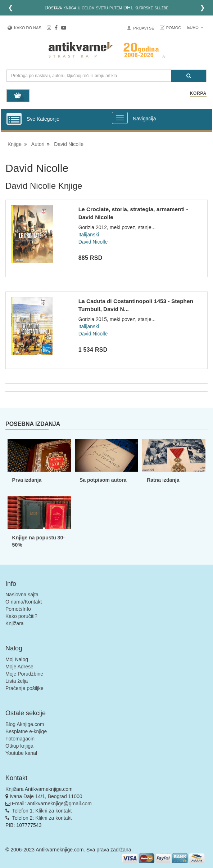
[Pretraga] (189, 76)
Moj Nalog (17, 659)
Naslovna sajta (22, 595)
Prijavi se (144, 28)
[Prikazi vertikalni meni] (14, 119)
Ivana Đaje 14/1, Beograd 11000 (46, 796)
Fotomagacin (20, 739)
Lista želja (17, 681)
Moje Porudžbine (24, 674)
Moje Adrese (19, 667)
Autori (38, 144)
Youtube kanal (21, 753)
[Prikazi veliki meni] (120, 118)
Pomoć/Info (18, 609)
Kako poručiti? (21, 616)
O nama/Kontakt (24, 602)
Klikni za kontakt (53, 811)
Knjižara (15, 623)
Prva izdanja (27, 480)
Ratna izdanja (163, 480)
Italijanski (89, 235)
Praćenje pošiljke (24, 688)
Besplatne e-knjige (26, 731)
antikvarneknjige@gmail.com (60, 804)
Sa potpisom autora (103, 480)
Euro (195, 27)
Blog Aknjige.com (25, 724)
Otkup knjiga (19, 746)
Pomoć (174, 28)
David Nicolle (69, 144)
